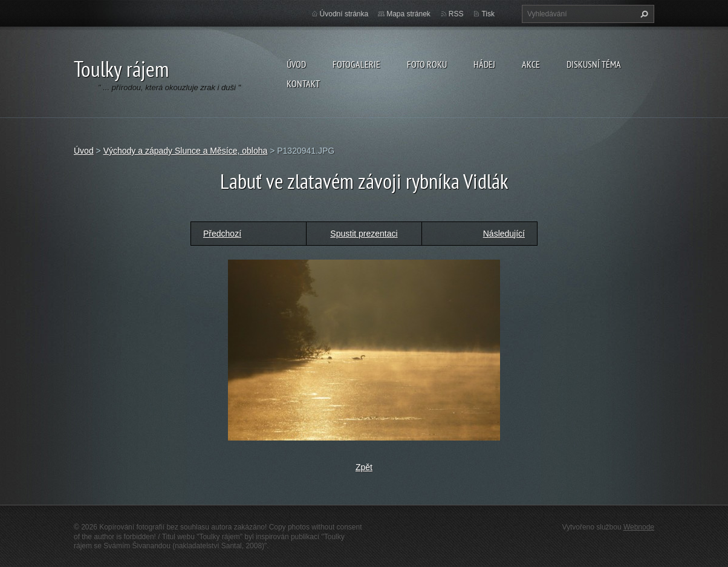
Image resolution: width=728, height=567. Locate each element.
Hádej (484, 64)
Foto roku (427, 64)
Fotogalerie (356, 64)
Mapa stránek (408, 14)
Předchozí (222, 234)
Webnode (639, 527)
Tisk (488, 14)
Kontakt (303, 84)
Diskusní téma (594, 64)
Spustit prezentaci (364, 234)
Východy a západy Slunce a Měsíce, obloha (186, 151)
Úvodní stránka (344, 14)
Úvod (296, 64)
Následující (504, 234)
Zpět (364, 467)
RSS (456, 14)
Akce (531, 64)
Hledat (643, 14)
